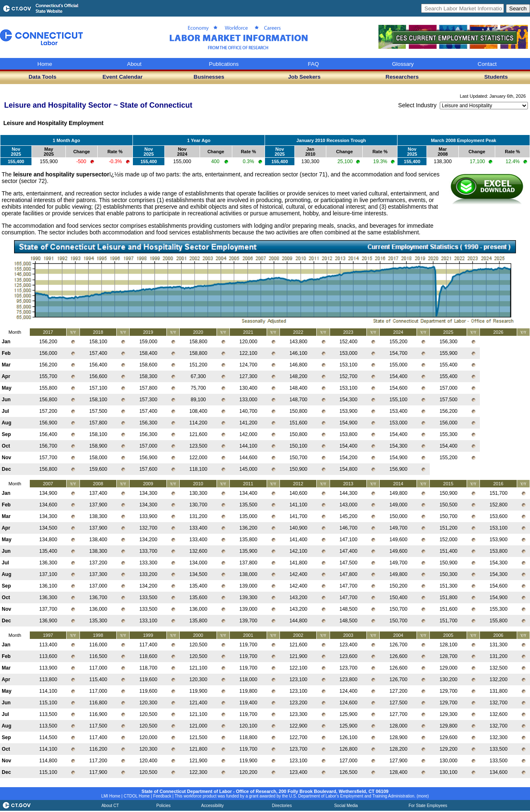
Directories (282, 806)
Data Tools (42, 77)
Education (246, 123)
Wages (190, 123)
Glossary (403, 64)
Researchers (402, 77)
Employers (349, 123)
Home (45, 64)
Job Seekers (305, 77)
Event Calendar (122, 77)
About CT (110, 806)
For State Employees (428, 806)
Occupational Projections (142, 123)
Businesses (209, 77)
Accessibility (212, 806)
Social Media (346, 806)
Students (496, 77)
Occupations (281, 123)
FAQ (313, 64)
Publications (224, 64)
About (134, 64)
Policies (164, 806)
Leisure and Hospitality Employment (53, 123)
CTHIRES (317, 123)
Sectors (379, 123)
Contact (487, 64)
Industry (216, 123)
